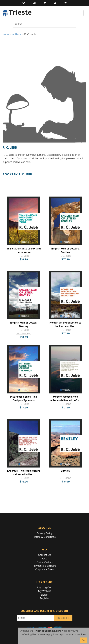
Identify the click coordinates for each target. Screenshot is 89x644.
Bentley (65, 471)
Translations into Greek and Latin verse (24, 250)
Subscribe (63, 618)
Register (45, 599)
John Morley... (24, 334)
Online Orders (45, 562)
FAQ (44, 559)
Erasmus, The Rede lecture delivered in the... (24, 473)
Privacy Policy (45, 534)
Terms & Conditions (45, 537)
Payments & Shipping (45, 566)
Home (6, 35)
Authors (17, 35)
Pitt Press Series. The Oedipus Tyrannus (24, 399)
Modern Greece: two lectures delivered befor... (65, 399)
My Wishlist (45, 591)
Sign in (44, 595)
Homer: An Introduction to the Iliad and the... (65, 325)
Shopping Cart (44, 588)
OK (84, 640)
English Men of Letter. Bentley (24, 325)
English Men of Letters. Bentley (65, 250)
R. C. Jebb (24, 256)
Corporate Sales (45, 570)
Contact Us (45, 555)
